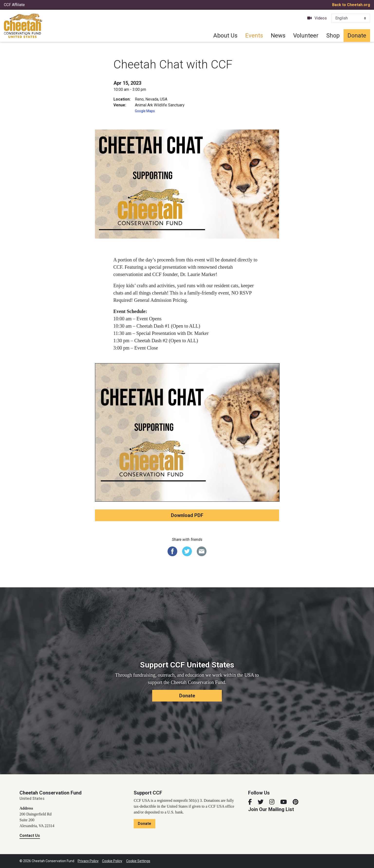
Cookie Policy (112, 861)
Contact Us (30, 836)
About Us (225, 36)
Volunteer (306, 36)
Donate (357, 36)
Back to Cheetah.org (351, 5)
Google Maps (145, 111)
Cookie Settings (138, 861)
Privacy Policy (88, 861)
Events (254, 36)
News (278, 36)
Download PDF (187, 515)
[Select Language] (351, 18)
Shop (333, 36)
